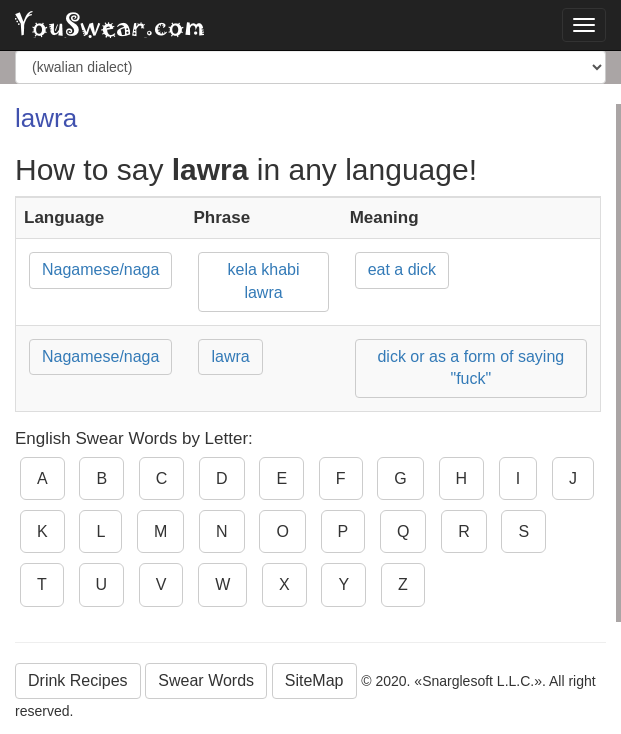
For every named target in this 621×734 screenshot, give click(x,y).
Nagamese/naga (100, 269)
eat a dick (402, 269)
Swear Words (206, 680)
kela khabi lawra (264, 281)
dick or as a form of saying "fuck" (470, 368)
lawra (230, 356)
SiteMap (314, 680)
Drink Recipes (78, 680)
